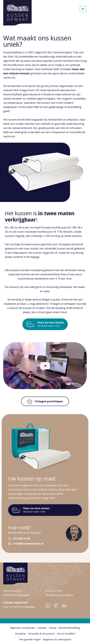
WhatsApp (30, 607)
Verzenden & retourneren (42, 634)
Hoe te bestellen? (66, 634)
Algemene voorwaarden (23, 628)
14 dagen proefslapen (45, 402)
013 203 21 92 (22, 538)
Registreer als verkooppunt (57, 639)
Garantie (42, 628)
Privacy (53, 628)
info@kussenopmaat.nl (28, 544)
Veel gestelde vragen (30, 639)
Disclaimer (20, 634)
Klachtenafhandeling (69, 628)
